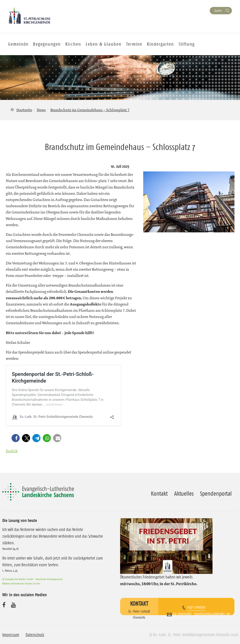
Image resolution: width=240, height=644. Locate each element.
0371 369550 (196, 607)
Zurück (12, 451)
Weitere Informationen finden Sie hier (21, 583)
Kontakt (159, 494)
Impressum (11, 635)
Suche (218, 10)
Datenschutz (35, 635)
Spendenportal (216, 494)
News (41, 110)
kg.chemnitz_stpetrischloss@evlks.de (202, 614)
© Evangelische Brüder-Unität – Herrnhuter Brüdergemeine (32, 579)
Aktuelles (184, 494)
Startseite (24, 110)
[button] (16, 438)
